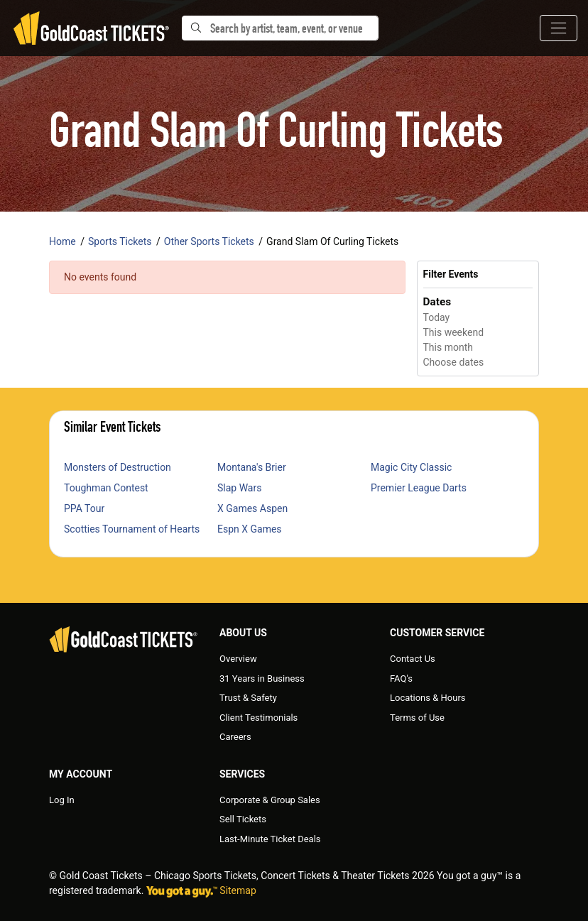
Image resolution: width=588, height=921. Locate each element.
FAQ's (401, 679)
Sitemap (238, 890)
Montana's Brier (252, 467)
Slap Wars (239, 488)
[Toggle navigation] (559, 28)
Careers (235, 737)
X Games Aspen (252, 508)
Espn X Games (250, 529)
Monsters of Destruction (118, 467)
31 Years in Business (262, 679)
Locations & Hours (428, 698)
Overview (238, 659)
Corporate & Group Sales (270, 800)
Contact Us (413, 659)
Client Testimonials (258, 718)
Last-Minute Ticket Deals (270, 839)
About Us (243, 633)
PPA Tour (84, 508)
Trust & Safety (248, 698)
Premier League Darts (419, 488)
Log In (62, 800)
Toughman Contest (106, 488)
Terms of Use (417, 718)
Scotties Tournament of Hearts (132, 529)
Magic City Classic (411, 467)
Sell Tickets (243, 819)
